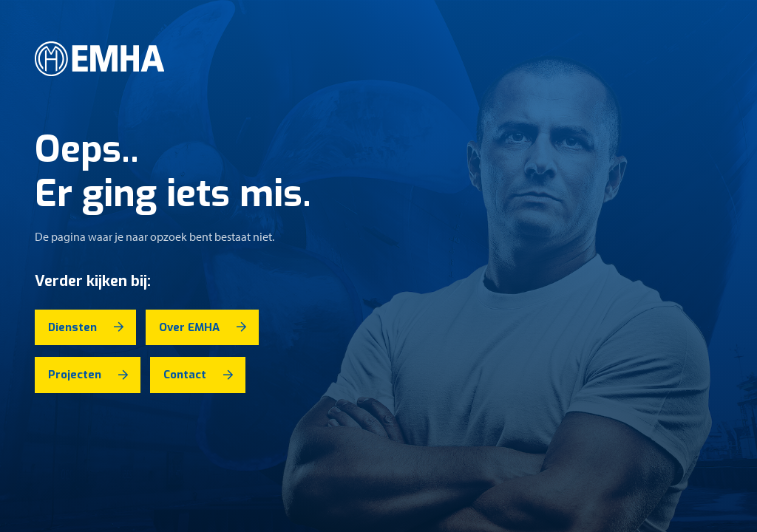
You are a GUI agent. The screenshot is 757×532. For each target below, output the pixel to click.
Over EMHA (189, 327)
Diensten (72, 327)
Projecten (75, 375)
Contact (185, 375)
